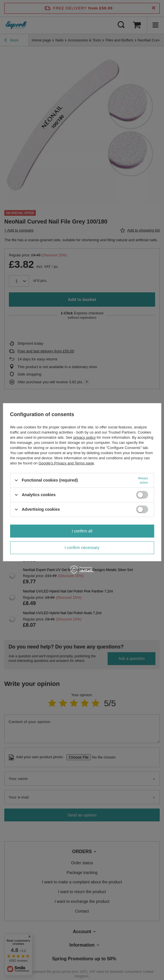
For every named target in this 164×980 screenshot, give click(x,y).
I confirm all (82, 531)
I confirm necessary (82, 548)
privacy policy (84, 437)
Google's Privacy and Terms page (66, 463)
